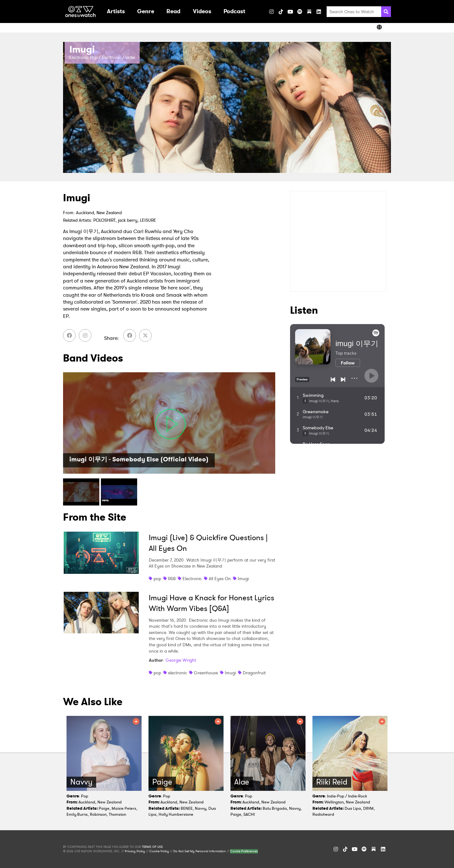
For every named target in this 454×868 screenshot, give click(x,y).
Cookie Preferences (244, 851)
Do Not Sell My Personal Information (200, 851)
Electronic (192, 579)
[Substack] (309, 12)
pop (157, 579)
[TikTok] (281, 12)
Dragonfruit (254, 673)
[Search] (386, 12)
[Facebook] (69, 335)
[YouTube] (290, 12)
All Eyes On (220, 579)
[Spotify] (300, 12)
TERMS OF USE (152, 847)
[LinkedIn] (319, 12)
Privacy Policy (135, 851)
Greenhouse (206, 673)
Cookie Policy (159, 851)
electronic (178, 673)
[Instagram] (271, 12)
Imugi (243, 579)
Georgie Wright (181, 660)
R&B (172, 579)
